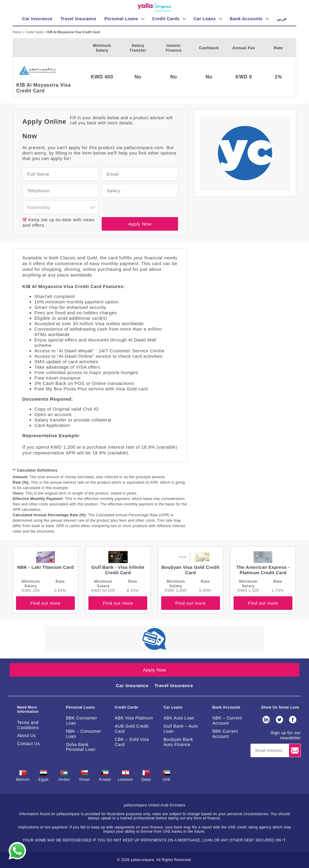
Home (17, 32)
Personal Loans (81, 707)
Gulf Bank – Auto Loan (181, 729)
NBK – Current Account (227, 721)
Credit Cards (35, 32)
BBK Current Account (225, 734)
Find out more (45, 603)
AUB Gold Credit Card (132, 729)
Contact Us (29, 744)
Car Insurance (132, 685)
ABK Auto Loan (179, 718)
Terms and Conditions (28, 725)
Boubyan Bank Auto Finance (178, 742)
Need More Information (28, 709)
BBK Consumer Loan (82, 721)
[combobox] (61, 207)
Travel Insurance (174, 685)
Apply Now (140, 224)
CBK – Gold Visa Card (132, 742)
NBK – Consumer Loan (84, 734)
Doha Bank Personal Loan (81, 747)
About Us (27, 735)
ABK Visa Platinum (134, 718)
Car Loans (173, 707)
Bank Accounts (226, 707)
